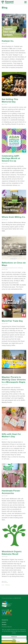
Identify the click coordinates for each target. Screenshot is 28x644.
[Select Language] (21, 641)
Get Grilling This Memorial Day (10, 100)
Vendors (4, 625)
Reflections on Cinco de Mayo (14, 264)
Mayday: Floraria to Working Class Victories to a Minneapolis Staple (14, 380)
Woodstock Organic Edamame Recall (12, 553)
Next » (9, 585)
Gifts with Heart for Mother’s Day (11, 435)
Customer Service (7, 627)
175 (6, 585)
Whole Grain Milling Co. (14, 217)
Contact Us (5, 620)
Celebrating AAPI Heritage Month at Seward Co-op (11, 158)
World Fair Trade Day (12, 321)
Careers (4, 622)
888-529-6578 (18, 598)
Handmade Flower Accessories (11, 492)
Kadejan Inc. (8, 41)
